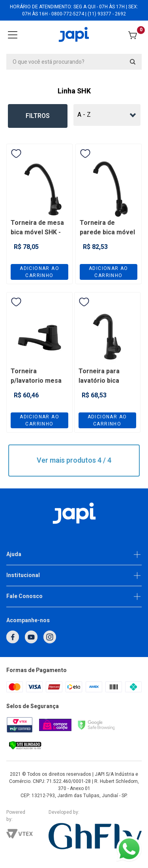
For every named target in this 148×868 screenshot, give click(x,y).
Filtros (38, 116)
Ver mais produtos (74, 461)
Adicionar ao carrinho (39, 272)
